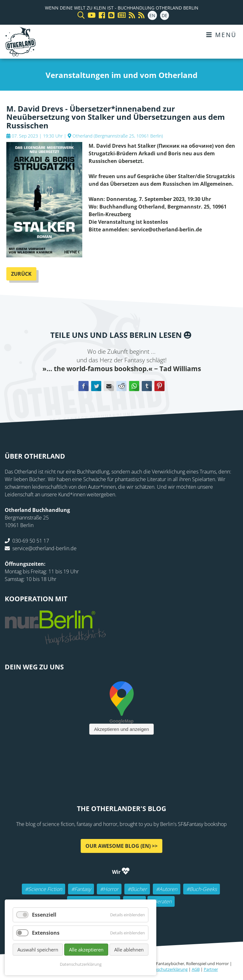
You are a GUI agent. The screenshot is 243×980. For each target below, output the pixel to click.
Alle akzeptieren (86, 950)
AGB (196, 969)
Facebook (84, 386)
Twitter (96, 386)
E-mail (109, 386)
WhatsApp (134, 386)
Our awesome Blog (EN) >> (121, 846)
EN (152, 15)
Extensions (46, 933)
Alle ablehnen (129, 950)
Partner (211, 969)
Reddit (121, 386)
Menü (221, 35)
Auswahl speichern (38, 950)
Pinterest (159, 386)
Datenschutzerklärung (167, 969)
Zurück (21, 274)
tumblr (147, 386)
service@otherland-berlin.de (44, 548)
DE (165, 15)
